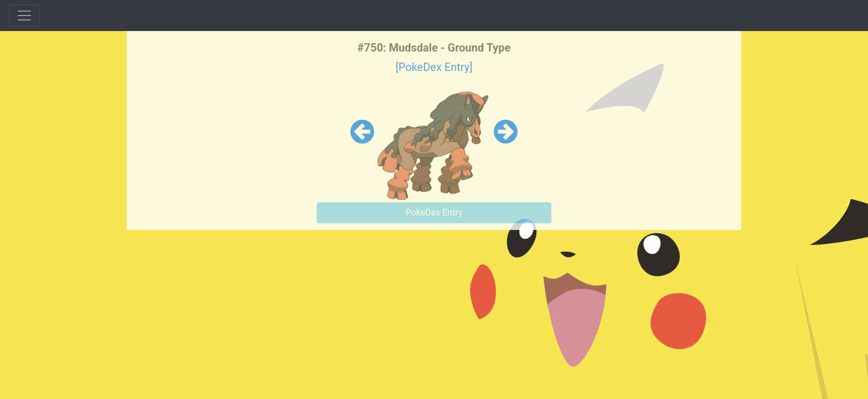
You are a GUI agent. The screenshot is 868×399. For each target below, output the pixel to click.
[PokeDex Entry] (434, 67)
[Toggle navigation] (24, 16)
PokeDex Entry (434, 213)
